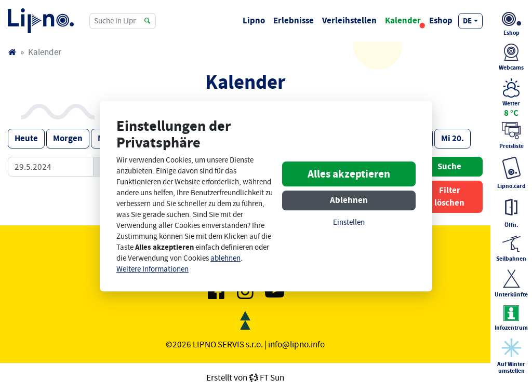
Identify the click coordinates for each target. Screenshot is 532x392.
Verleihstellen (349, 21)
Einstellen (349, 222)
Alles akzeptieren (349, 174)
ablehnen (225, 258)
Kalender (403, 21)
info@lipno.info (296, 344)
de (467, 21)
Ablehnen (349, 200)
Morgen (68, 138)
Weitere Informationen (152, 269)
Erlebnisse (294, 21)
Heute (26, 138)
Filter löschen (449, 197)
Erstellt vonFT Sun (245, 377)
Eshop (441, 21)
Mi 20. (453, 138)
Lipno (254, 21)
